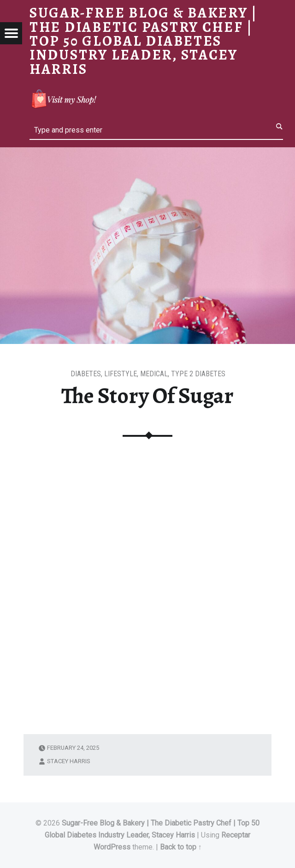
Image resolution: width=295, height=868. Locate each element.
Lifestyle (121, 374)
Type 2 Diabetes (198, 374)
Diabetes (86, 374)
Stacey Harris (69, 761)
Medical (154, 374)
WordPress (112, 847)
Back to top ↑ (181, 847)
